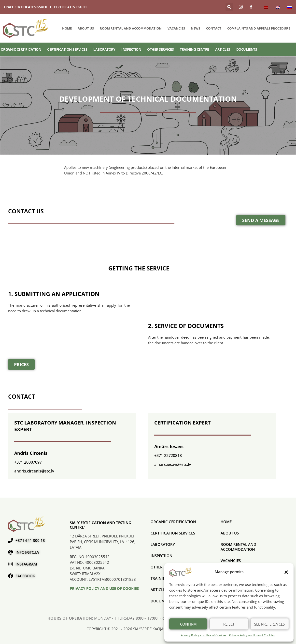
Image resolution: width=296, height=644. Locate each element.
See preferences (269, 624)
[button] (286, 572)
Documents (247, 49)
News (196, 28)
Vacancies (176, 28)
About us (86, 28)
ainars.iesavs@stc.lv (173, 464)
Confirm (188, 624)
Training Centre (194, 49)
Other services (160, 49)
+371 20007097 (28, 462)
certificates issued (70, 7)
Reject (229, 624)
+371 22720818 (168, 456)
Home (67, 28)
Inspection (131, 49)
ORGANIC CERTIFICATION (21, 49)
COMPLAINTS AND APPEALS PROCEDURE (259, 28)
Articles (223, 49)
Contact (214, 28)
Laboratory (104, 49)
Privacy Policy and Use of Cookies (204, 635)
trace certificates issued (26, 7)
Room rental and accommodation (131, 28)
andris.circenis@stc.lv (34, 471)
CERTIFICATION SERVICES (67, 49)
